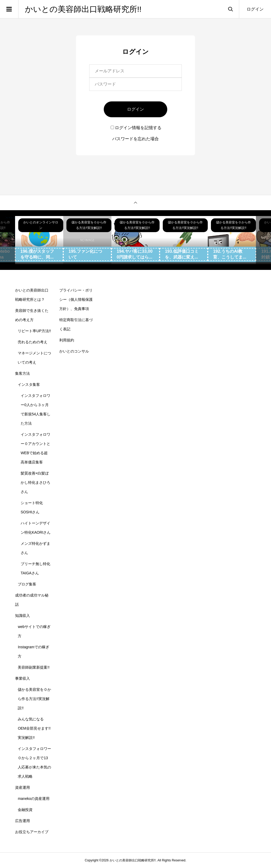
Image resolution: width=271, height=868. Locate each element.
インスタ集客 (29, 384)
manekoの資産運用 (34, 799)
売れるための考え (33, 342)
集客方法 (22, 373)
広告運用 (22, 821)
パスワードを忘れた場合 (135, 139)
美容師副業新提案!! (34, 667)
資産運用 (22, 787)
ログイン (255, 9)
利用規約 (67, 340)
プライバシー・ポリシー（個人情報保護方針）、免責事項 (76, 299)
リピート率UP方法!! (34, 331)
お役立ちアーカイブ (32, 832)
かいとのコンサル (74, 351)
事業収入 (22, 678)
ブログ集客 (27, 584)
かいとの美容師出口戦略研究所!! (83, 9)
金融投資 (25, 810)
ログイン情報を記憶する (136, 128)
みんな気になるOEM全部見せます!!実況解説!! (34, 728)
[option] (39, 240)
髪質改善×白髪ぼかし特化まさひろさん (35, 482)
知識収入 (22, 616)
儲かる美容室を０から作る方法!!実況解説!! (34, 699)
